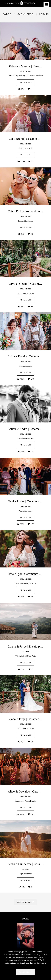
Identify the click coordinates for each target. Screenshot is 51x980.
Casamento (25, 14)
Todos (7, 14)
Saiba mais (25, 958)
